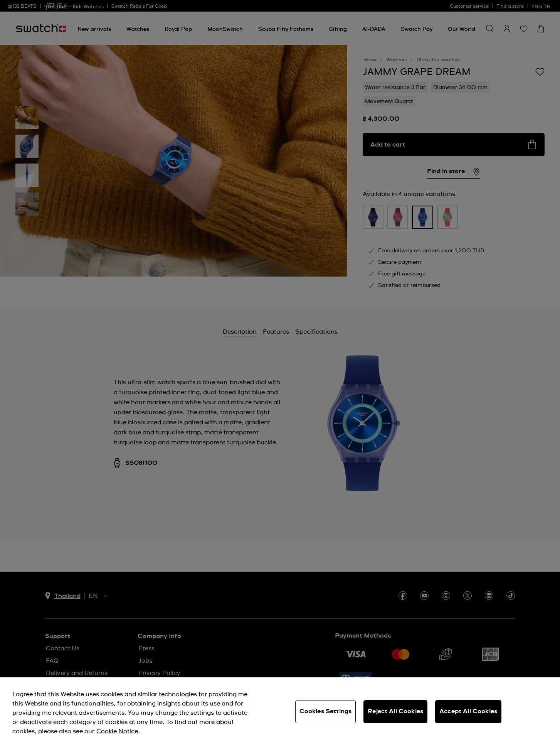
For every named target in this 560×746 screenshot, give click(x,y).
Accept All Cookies (468, 711)
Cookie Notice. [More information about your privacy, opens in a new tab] (118, 731)
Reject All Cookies (395, 711)
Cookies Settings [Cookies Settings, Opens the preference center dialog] (326, 711)
